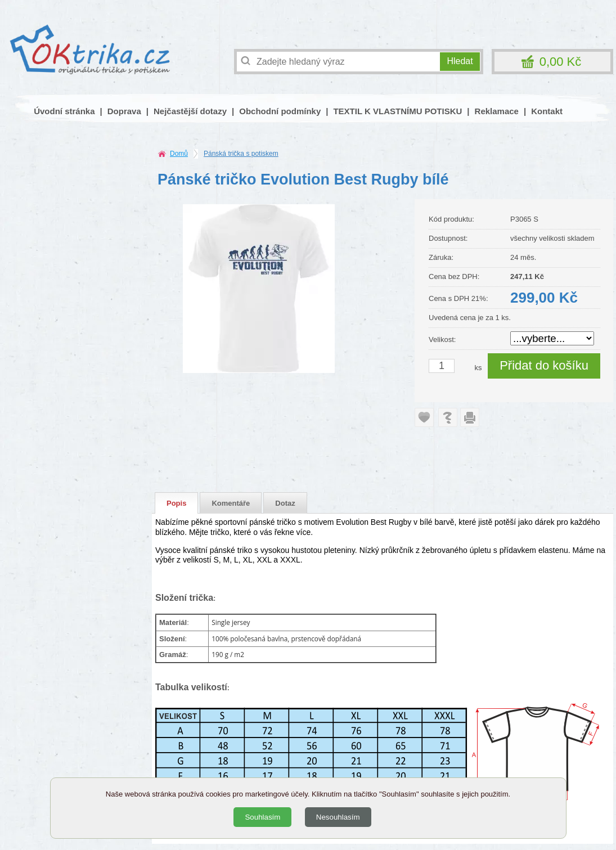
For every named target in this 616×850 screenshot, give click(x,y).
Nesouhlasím (338, 817)
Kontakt (547, 111)
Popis (176, 503)
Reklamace (497, 111)
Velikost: (442, 339)
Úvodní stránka (64, 111)
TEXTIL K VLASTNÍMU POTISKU (397, 111)
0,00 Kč (561, 62)
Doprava (124, 111)
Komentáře (231, 503)
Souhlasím (262, 817)
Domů (179, 154)
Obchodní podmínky (280, 111)
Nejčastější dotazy (190, 111)
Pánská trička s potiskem (241, 154)
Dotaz (285, 503)
